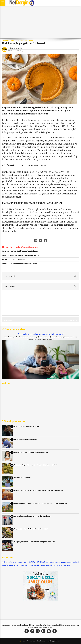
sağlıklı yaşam (40, 565)
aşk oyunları (60, 562)
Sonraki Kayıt (73, 321)
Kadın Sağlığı (29, 562)
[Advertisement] (40, 22)
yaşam (68, 565)
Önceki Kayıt (8, 321)
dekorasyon (70, 562)
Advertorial (7, 562)
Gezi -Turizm (18, 562)
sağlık (31, 565)
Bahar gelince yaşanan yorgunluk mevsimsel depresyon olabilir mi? (41, 503)
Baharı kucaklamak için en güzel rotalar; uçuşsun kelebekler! (38, 490)
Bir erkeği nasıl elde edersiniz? (26, 439)
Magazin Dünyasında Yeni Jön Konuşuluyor (31, 452)
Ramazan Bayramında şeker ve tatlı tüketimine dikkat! (36, 465)
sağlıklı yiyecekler (25, 41)
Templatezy (31, 641)
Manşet (14, 41)
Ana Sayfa (6, 41)
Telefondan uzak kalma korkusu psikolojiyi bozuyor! (41, 334)
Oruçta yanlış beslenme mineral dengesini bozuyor (34, 542)
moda (26, 565)
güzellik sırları (17, 565)
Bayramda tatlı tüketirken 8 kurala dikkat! (31, 529)
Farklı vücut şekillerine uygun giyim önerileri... (32, 516)
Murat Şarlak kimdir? (23, 478)
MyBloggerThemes (55, 641)
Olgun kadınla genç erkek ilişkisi (27, 426)
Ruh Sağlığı (50, 562)
